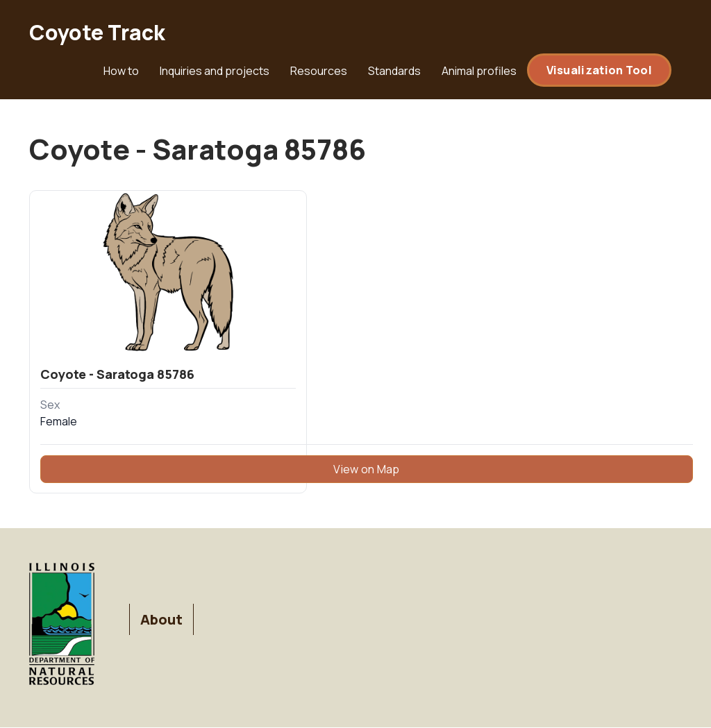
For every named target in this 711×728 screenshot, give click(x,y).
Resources (319, 71)
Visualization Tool (599, 70)
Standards (394, 71)
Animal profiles (479, 71)
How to (121, 71)
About (161, 619)
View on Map (366, 469)
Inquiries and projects (215, 71)
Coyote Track (97, 32)
